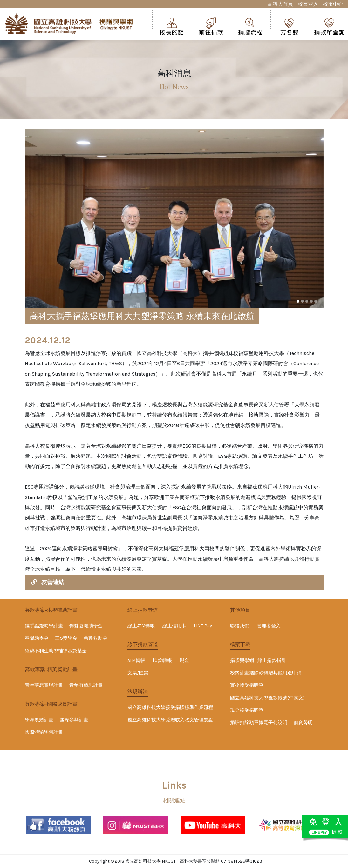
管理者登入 (269, 626)
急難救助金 (96, 638)
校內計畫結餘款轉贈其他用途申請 (266, 673)
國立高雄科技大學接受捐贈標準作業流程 (170, 708)
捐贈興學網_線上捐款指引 (258, 661)
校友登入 (308, 4)
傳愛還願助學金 (86, 626)
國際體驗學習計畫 (44, 732)
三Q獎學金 (66, 638)
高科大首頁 (280, 4)
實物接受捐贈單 (247, 685)
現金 (184, 661)
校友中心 (333, 4)
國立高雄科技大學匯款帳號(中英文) (267, 698)
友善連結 (53, 582)
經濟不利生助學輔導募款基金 (56, 651)
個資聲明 (303, 723)
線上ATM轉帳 (141, 626)
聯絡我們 (240, 626)
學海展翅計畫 (39, 720)
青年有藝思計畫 (86, 685)
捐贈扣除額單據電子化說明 (259, 723)
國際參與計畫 (74, 720)
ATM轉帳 (136, 661)
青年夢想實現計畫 (44, 685)
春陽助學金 (37, 638)
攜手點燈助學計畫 (44, 626)
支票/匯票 (138, 673)
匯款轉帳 (162, 661)
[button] (298, 301)
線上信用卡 (174, 626)
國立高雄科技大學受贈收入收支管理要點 (170, 720)
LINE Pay (203, 626)
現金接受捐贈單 (247, 710)
